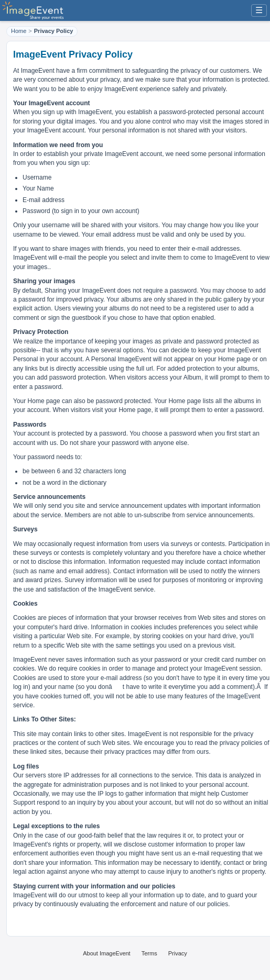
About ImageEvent (107, 953)
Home (19, 31)
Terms (149, 953)
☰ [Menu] (259, 10)
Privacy (178, 953)
